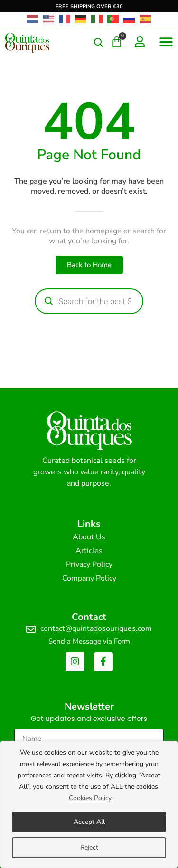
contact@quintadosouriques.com (96, 628)
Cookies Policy (90, 798)
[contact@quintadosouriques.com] (31, 629)
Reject (89, 847)
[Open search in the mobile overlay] (99, 43)
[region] (89, 804)
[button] (166, 42)
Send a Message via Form (89, 641)
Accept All (89, 822)
